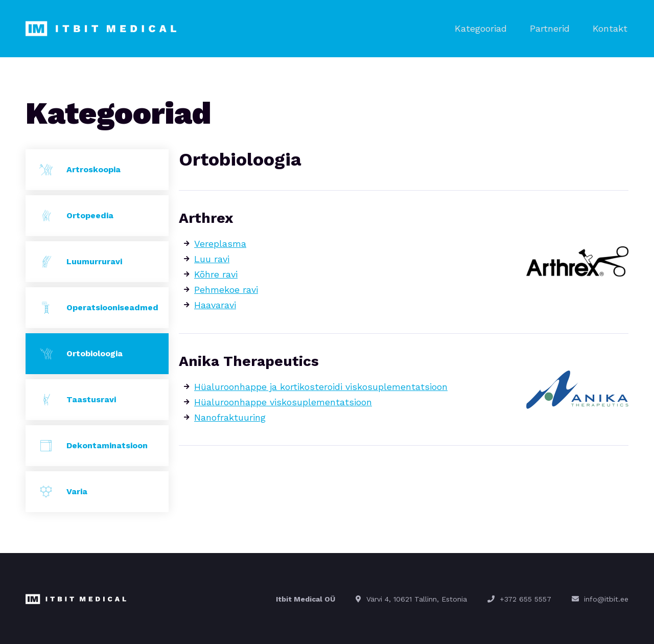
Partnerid (553, 28)
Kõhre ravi (216, 273)
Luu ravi (212, 258)
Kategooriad (487, 28)
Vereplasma (220, 243)
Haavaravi (215, 304)
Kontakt (611, 28)
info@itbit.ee (606, 598)
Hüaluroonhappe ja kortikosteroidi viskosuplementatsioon (321, 386)
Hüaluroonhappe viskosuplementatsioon (283, 401)
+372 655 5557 (525, 598)
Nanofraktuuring (230, 416)
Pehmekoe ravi (226, 289)
